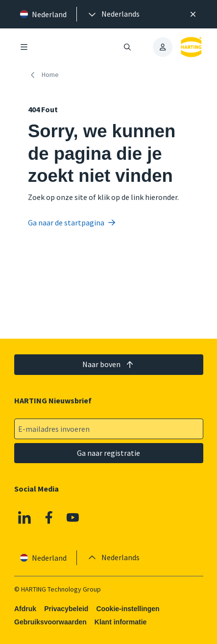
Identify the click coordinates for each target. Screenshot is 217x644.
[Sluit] (193, 14)
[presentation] (113, 14)
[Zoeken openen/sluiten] (127, 47)
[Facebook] (48, 517)
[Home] (45, 75)
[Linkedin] (24, 517)
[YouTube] (73, 517)
